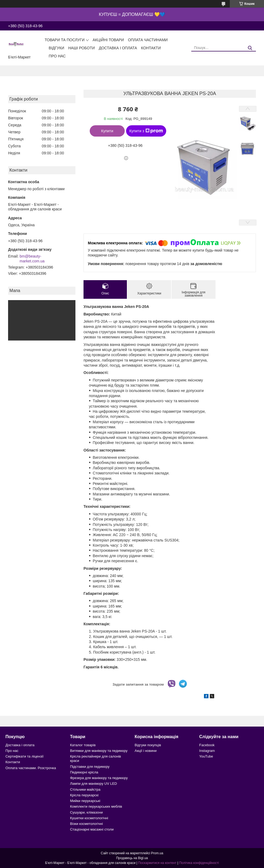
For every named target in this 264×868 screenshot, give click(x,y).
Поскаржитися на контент (157, 863)
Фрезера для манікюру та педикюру (99, 778)
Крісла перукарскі (84, 795)
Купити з (146, 131)
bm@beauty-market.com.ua (32, 259)
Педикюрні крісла (84, 772)
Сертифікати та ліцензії (24, 756)
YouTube (206, 756)
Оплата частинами (148, 40)
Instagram (207, 751)
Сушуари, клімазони (86, 812)
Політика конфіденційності (199, 863)
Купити (107, 131)
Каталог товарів (83, 745)
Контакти (151, 48)
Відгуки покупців (148, 745)
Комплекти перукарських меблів (96, 806)
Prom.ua (157, 853)
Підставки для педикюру (90, 767)
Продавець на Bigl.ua (132, 858)
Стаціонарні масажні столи (92, 829)
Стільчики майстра (85, 789)
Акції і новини (146, 751)
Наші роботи (81, 48)
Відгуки (56, 48)
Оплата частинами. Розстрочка (31, 768)
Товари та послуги (65, 40)
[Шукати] (250, 48)
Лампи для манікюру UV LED (93, 784)
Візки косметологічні (86, 824)
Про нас (57, 56)
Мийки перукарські (85, 801)
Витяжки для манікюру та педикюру (99, 751)
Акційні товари (108, 40)
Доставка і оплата (118, 48)
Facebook (207, 745)
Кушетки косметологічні (89, 818)
